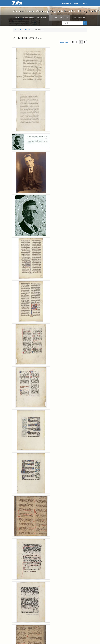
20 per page (65, 42)
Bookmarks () (66, 3)
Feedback (84, 3)
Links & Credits (78, 18)
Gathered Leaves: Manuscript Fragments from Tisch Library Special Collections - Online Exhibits (19, 4)
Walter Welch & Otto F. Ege (35, 18)
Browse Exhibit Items (60, 18)
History (76, 3)
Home (17, 18)
